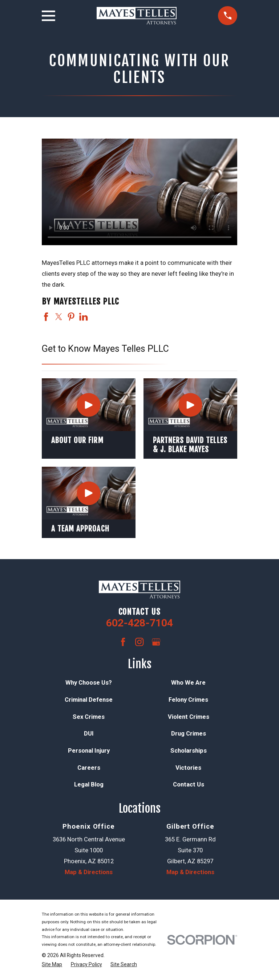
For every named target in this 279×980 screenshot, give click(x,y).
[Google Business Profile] (156, 642)
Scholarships (189, 751)
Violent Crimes (189, 717)
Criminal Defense (89, 700)
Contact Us (189, 784)
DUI (89, 734)
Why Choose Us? (89, 683)
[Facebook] (123, 642)
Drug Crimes (189, 734)
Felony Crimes (188, 700)
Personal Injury (89, 751)
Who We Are (188, 683)
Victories (188, 768)
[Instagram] (139, 642)
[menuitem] (52, 965)
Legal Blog (89, 784)
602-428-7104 (139, 623)
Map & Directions (89, 872)
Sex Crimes (89, 717)
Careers (89, 768)
